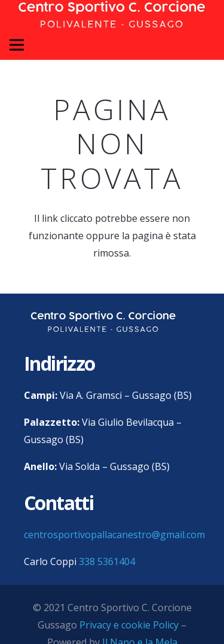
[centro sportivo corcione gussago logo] (103, 322)
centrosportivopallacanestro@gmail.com (114, 535)
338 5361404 (107, 561)
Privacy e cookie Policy (129, 625)
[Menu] (17, 45)
